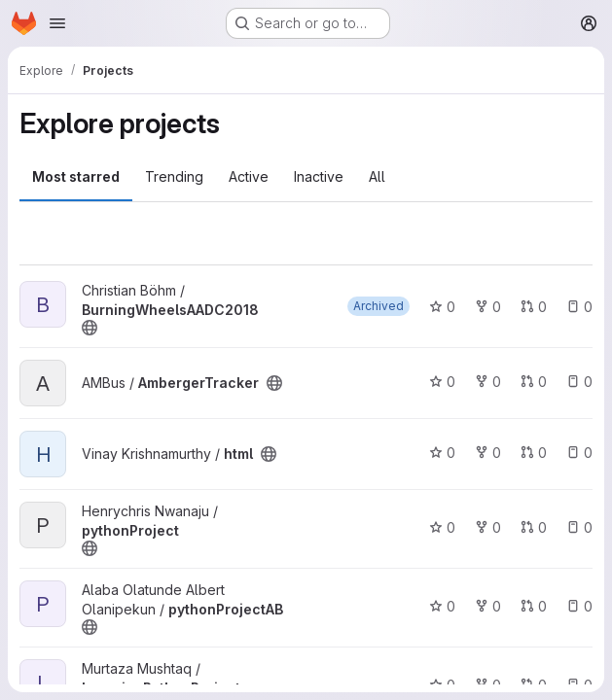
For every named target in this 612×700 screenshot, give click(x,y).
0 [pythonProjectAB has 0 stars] (442, 606)
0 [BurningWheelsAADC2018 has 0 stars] (442, 307)
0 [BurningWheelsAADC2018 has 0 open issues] (579, 307)
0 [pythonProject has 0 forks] (488, 527)
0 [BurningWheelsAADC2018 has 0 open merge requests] (534, 307)
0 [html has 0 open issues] (579, 453)
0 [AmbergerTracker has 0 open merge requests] (534, 382)
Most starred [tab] (76, 176)
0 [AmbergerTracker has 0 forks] (488, 382)
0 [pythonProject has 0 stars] (442, 527)
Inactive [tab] (319, 176)
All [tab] (377, 176)
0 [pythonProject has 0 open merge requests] (534, 527)
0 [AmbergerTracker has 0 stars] (442, 382)
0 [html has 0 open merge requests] (534, 453)
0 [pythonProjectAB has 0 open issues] (579, 606)
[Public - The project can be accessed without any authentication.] (90, 328)
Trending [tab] (174, 176)
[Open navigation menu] (57, 23)
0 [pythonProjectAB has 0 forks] (488, 606)
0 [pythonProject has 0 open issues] (579, 527)
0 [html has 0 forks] (488, 453)
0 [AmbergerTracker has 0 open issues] (579, 382)
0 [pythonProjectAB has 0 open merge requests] (534, 606)
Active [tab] (249, 176)
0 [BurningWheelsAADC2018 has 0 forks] (488, 307)
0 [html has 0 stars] (442, 453)
